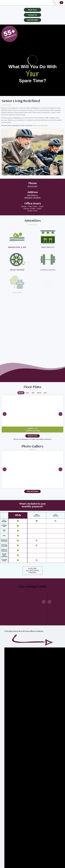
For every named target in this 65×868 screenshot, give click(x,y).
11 (47, 615)
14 (47, 621)
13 (47, 619)
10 (47, 613)
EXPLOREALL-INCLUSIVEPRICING (32, 571)
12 (47, 617)
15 (47, 623)
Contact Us (32, 15)
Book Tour (33, 10)
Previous (5, 414)
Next (60, 414)
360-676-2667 (33, 20)
